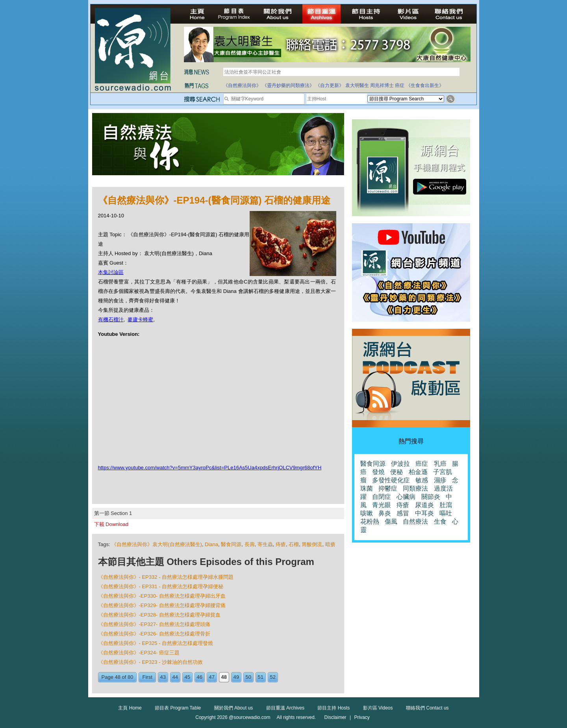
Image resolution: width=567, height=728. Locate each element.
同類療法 (415, 488)
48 (224, 677)
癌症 (400, 85)
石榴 (294, 544)
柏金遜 (418, 472)
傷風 (391, 521)
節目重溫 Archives (285, 708)
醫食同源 (231, 544)
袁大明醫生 (357, 85)
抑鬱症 (388, 488)
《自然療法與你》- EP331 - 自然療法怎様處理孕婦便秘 (161, 586)
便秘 (397, 472)
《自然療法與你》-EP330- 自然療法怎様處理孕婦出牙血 (162, 596)
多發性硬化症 (391, 480)
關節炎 (431, 497)
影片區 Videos (378, 708)
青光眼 (382, 505)
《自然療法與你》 (242, 85)
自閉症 (382, 497)
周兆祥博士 (382, 85)
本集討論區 (111, 272)
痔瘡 (281, 544)
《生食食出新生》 (425, 85)
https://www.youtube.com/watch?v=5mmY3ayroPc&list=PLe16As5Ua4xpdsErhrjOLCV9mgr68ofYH (210, 468)
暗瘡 (330, 544)
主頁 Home (130, 708)
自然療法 (415, 521)
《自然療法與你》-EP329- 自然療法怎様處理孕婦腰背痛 (162, 605)
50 (248, 677)
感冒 (403, 513)
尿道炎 (424, 505)
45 (187, 677)
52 (273, 677)
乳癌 (440, 464)
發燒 (378, 472)
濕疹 (440, 480)
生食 (440, 521)
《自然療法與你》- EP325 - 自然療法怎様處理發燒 (156, 643)
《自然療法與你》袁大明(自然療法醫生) (157, 544)
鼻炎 (385, 513)
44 (175, 677)
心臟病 (406, 497)
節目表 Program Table (178, 708)
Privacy (362, 717)
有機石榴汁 (111, 320)
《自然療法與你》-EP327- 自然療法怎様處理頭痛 (154, 624)
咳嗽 (367, 513)
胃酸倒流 (312, 544)
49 (236, 677)
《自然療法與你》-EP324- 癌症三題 (139, 653)
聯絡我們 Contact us (427, 708)
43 (163, 677)
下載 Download (111, 524)
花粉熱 (370, 521)
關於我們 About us (234, 708)
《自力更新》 (330, 85)
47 (212, 677)
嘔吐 (446, 513)
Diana (211, 544)
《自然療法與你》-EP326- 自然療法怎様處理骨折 (154, 634)
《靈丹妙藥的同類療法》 (288, 85)
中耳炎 (424, 513)
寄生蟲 (265, 544)
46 (200, 677)
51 (261, 677)
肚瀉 (446, 505)
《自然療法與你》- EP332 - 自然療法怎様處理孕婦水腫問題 (166, 577)
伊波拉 (400, 464)
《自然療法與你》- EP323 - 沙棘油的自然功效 (151, 662)
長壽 (250, 544)
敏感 (422, 480)
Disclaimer (335, 717)
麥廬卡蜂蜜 (140, 320)
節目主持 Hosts (334, 708)
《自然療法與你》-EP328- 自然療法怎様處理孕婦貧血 (159, 615)
